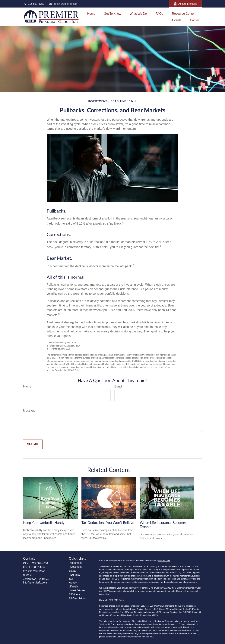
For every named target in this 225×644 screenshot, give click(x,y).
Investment (75, 567)
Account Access (185, 4)
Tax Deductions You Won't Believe (108, 523)
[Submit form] (33, 444)
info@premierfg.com (63, 4)
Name (27, 386)
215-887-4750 (34, 4)
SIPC (182, 606)
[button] (91, 14)
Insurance (75, 575)
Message (29, 411)
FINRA (176, 606)
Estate (73, 571)
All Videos (75, 594)
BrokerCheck (164, 561)
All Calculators (77, 598)
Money (73, 583)
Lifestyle (74, 586)
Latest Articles (77, 590)
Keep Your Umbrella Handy (44, 523)
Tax (71, 579)
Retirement (75, 563)
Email (118, 386)
